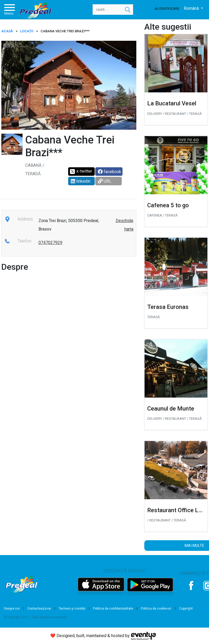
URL (105, 181)
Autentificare (167, 9)
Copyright (186, 609)
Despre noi (12, 609)
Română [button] (192, 8)
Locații (27, 31)
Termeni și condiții (72, 609)
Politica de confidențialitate (113, 609)
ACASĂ (7, 31)
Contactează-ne (39, 609)
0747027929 (50, 243)
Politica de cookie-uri (156, 609)
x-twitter (81, 172)
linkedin (81, 181)
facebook (110, 172)
